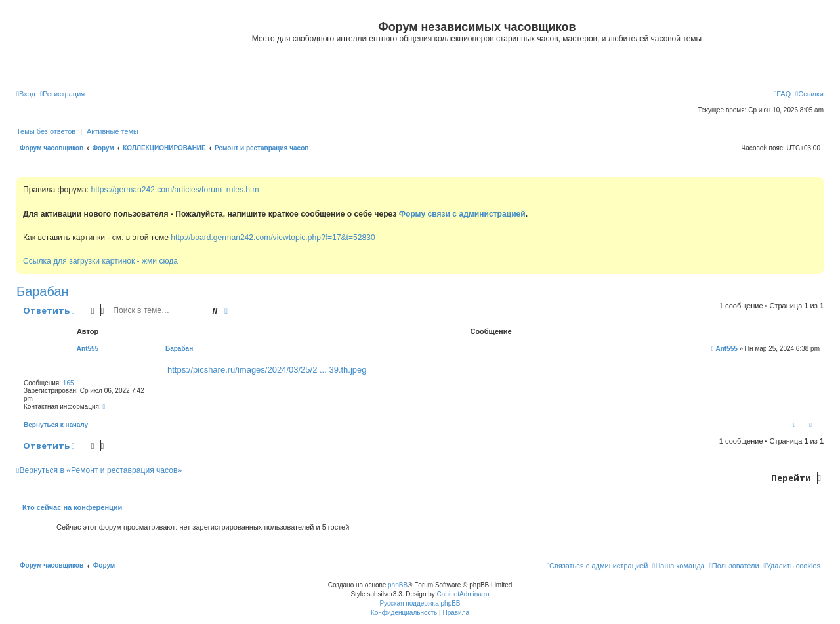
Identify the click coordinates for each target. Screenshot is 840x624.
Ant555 (88, 349)
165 (69, 383)
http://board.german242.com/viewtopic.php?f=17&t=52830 (273, 238)
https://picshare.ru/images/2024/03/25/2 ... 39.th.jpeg (267, 370)
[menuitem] (26, 94)
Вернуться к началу (56, 425)
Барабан (43, 291)
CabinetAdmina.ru (463, 594)
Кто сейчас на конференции (72, 507)
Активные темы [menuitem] (113, 131)
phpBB (398, 585)
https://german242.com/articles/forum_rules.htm (175, 190)
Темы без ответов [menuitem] (46, 131)
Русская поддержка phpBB (420, 603)
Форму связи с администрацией (462, 214)
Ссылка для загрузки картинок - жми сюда (100, 261)
